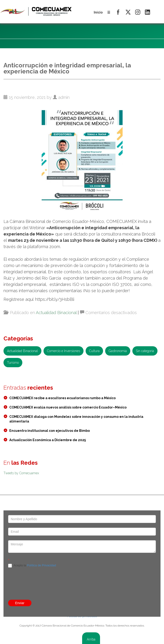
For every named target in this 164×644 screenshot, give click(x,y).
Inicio (98, 12)
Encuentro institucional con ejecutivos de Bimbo (50, 431)
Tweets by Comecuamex (21, 473)
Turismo (13, 363)
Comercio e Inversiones (64, 351)
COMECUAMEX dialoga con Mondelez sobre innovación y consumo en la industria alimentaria (76, 419)
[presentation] (82, 545)
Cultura (94, 351)
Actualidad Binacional (56, 313)
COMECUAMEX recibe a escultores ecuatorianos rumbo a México (62, 398)
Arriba (91, 639)
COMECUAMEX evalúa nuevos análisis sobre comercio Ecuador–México (68, 407)
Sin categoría (145, 351)
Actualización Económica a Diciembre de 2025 (48, 440)
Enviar (20, 603)
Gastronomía (118, 351)
